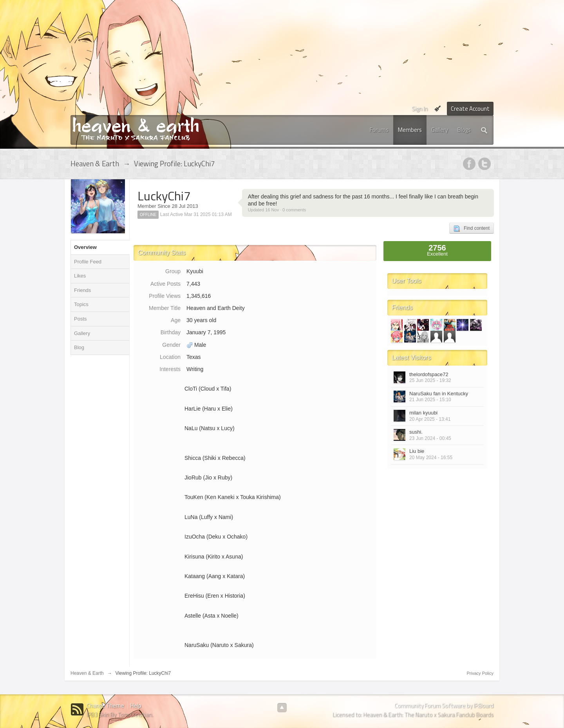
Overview (85, 247)
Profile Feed (88, 262)
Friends (82, 290)
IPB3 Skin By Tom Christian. (120, 714)
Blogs (464, 130)
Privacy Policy (480, 673)
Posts (80, 319)
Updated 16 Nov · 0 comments (277, 210)
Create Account (470, 109)
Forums (379, 130)
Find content (472, 229)
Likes (80, 276)
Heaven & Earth (87, 673)
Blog (79, 347)
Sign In (420, 109)
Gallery (440, 130)
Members (410, 130)
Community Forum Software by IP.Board (444, 705)
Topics (81, 304)
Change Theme (105, 705)
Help (136, 705)
